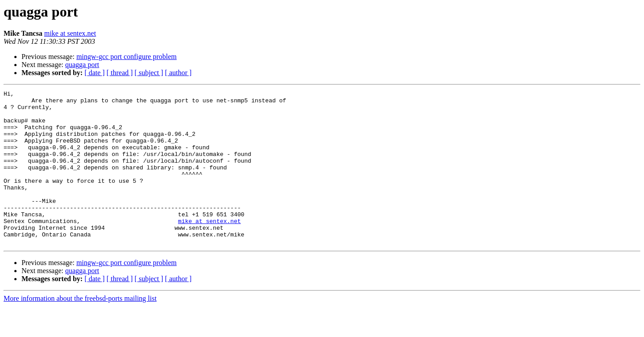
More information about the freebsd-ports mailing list (80, 329)
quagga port (82, 65)
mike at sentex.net (70, 33)
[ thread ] (120, 73)
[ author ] (178, 73)
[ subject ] (149, 73)
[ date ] (95, 73)
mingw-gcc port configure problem (127, 57)
